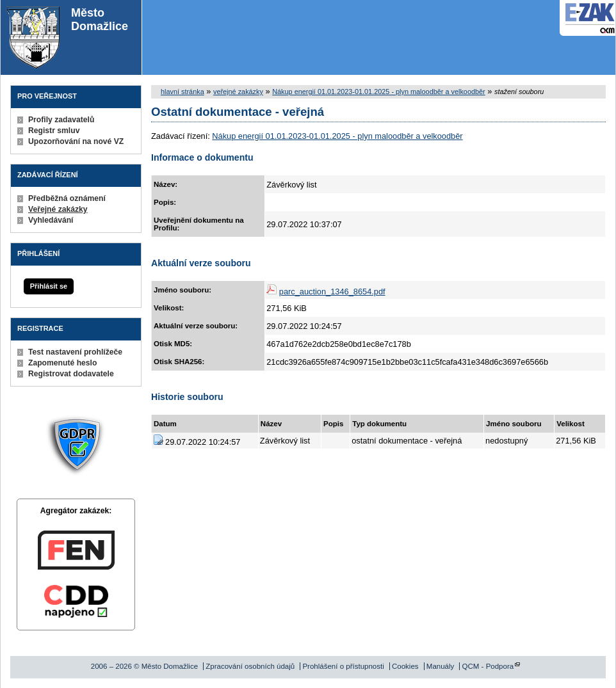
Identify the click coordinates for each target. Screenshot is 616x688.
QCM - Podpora (488, 666)
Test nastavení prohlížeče (75, 352)
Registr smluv (54, 131)
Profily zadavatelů (61, 120)
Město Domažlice (68, 37)
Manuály (441, 666)
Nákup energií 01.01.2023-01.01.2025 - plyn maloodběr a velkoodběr (379, 92)
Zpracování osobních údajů (250, 666)
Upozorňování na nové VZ (76, 141)
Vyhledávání (51, 220)
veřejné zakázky (238, 92)
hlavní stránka (182, 92)
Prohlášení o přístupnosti (343, 666)
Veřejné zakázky (58, 209)
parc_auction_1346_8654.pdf (332, 292)
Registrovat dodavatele (71, 374)
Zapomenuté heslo (62, 363)
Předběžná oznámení (67, 198)
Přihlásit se (49, 286)
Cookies (405, 666)
